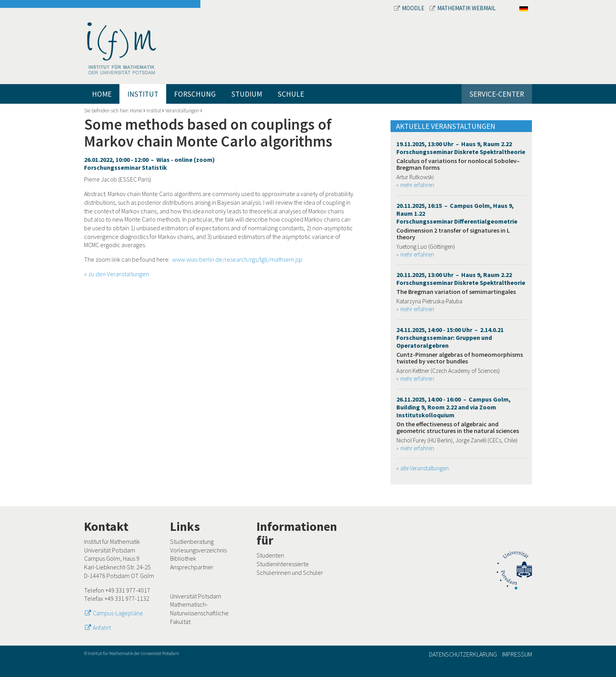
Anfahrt (102, 627)
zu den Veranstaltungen (119, 274)
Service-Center (497, 94)
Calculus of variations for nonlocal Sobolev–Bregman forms (458, 164)
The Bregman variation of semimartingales (456, 292)
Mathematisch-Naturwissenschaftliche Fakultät (199, 613)
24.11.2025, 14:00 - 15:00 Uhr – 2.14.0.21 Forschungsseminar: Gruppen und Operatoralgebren (450, 338)
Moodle (410, 8)
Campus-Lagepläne (118, 613)
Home (102, 94)
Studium (247, 94)
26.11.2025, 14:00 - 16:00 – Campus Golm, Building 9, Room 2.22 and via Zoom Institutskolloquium (454, 407)
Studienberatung (192, 541)
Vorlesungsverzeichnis (198, 550)
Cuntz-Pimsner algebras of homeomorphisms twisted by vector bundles (460, 358)
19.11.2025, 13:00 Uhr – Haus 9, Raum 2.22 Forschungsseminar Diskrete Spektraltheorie (461, 148)
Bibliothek (183, 558)
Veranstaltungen (182, 111)
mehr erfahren (417, 185)
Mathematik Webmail (463, 8)
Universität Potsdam (196, 596)
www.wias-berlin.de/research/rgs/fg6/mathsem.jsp (237, 259)
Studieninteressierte (283, 564)
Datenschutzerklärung (463, 654)
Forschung (195, 94)
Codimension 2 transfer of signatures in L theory (453, 234)
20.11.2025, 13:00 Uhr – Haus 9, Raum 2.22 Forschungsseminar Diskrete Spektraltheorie (461, 279)
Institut (143, 94)
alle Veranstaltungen (424, 468)
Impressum (517, 654)
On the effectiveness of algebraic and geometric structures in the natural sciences (458, 427)
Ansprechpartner (192, 567)
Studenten (270, 555)
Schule (291, 94)
